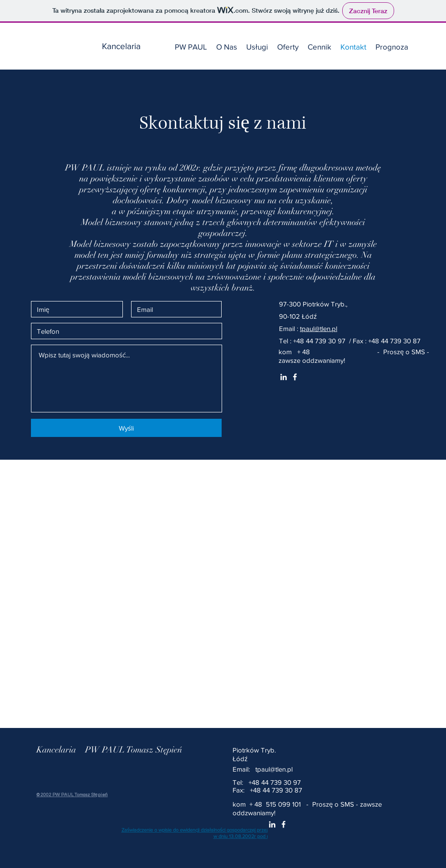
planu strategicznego (319, 255)
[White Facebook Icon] (295, 377)
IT (329, 244)
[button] (257, 47)
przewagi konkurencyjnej (287, 211)
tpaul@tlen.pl (319, 329)
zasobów (214, 179)
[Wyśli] (126, 428)
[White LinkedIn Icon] (284, 377)
